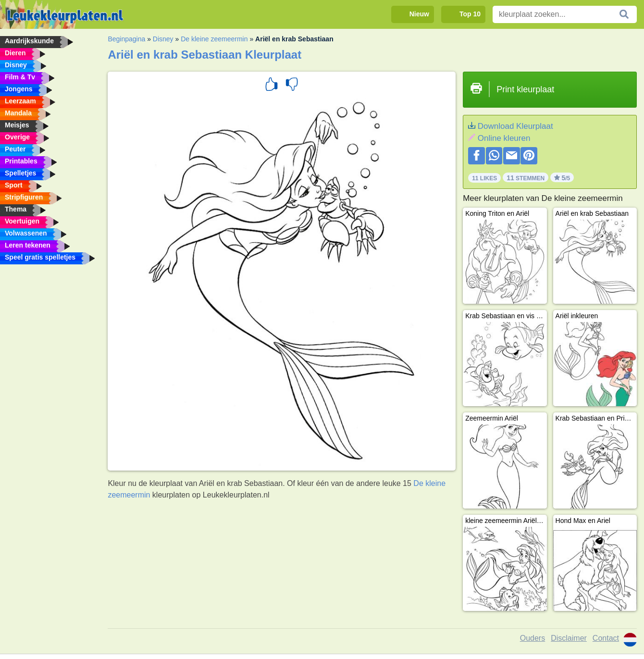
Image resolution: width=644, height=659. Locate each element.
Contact (606, 638)
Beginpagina (126, 39)
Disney (163, 39)
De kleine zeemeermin (214, 39)
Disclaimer (569, 638)
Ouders (533, 638)
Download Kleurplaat (515, 126)
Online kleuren (504, 138)
